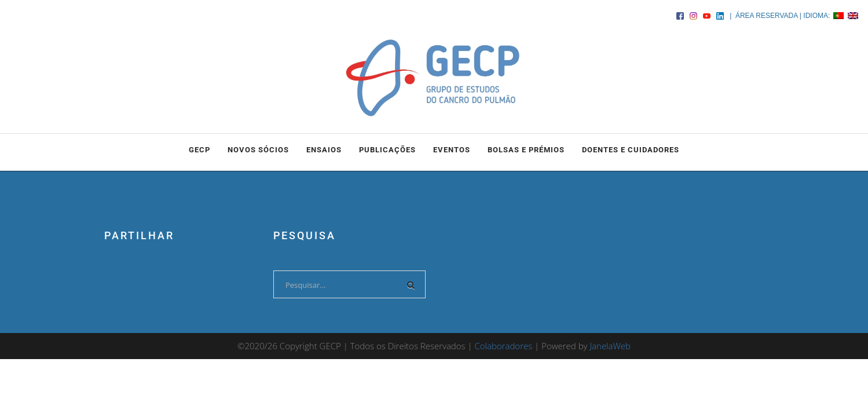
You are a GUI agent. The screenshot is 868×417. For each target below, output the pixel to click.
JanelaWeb (610, 346)
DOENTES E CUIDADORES (631, 150)
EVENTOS (452, 150)
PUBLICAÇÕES (387, 150)
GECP (199, 150)
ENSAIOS (324, 150)
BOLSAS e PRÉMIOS (526, 150)
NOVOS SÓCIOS (258, 150)
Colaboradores (503, 346)
